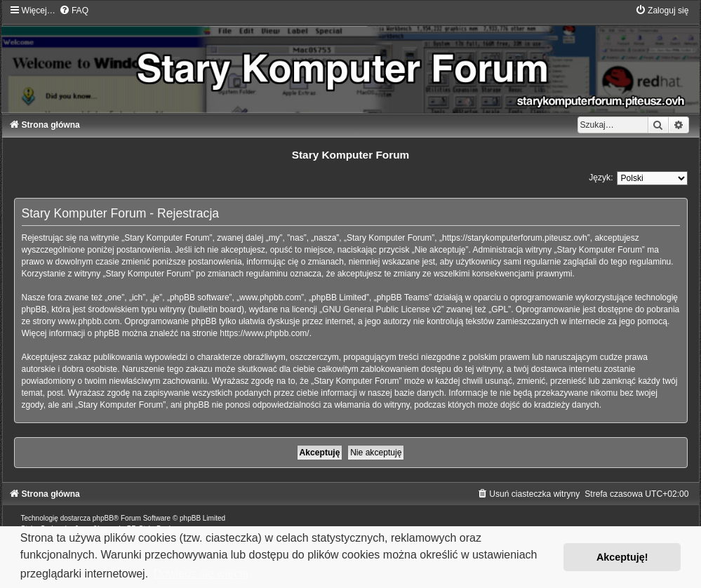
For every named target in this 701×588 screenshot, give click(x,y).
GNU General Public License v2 (381, 309)
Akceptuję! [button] (622, 557)
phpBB (103, 518)
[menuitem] (74, 11)
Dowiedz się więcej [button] (201, 574)
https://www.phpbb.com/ (264, 333)
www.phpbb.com (89, 321)
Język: (601, 178)
